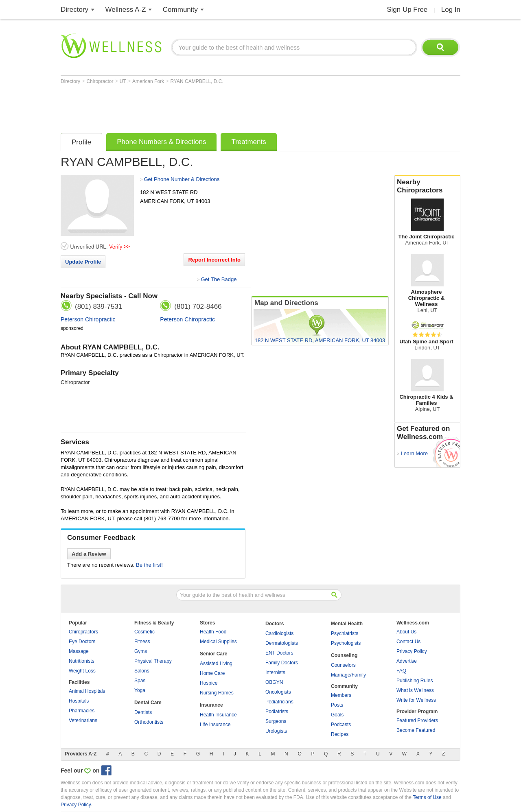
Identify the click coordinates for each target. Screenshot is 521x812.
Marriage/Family (348, 675)
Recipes (340, 734)
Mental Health (347, 624)
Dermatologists (282, 643)
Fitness (142, 642)
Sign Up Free (407, 10)
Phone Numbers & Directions (161, 142)
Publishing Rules (415, 681)
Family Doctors (282, 663)
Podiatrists (277, 712)
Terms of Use (427, 797)
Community (180, 10)
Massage (79, 651)
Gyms (141, 651)
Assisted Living (216, 664)
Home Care (212, 673)
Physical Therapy (153, 661)
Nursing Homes (217, 693)
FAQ (401, 671)
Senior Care (213, 654)
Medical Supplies (218, 642)
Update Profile (83, 262)
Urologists (276, 731)
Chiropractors (83, 632)
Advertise (407, 661)
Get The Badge (219, 279)
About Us (406, 632)
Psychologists (346, 643)
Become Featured (416, 730)
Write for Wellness (416, 700)
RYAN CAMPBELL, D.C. (197, 81)
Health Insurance (218, 715)
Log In (451, 10)
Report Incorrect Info (214, 260)
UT (124, 81)
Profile (81, 142)
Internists (275, 672)
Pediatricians (279, 702)
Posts (337, 705)
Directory (74, 10)
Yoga (140, 690)
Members (341, 695)
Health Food (213, 632)
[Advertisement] (209, 107)
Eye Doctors (82, 642)
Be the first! (149, 565)
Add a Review (89, 554)
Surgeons (276, 721)
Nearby (427, 186)
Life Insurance (215, 725)
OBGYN (274, 682)
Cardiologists (279, 633)
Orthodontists (149, 722)
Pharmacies (82, 711)
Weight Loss (82, 671)
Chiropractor (100, 81)
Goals (337, 715)
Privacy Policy (412, 651)
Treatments (248, 142)
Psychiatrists (345, 633)
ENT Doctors (279, 653)
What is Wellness (415, 690)
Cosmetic (144, 632)
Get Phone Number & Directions (182, 179)
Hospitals (79, 701)
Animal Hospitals (87, 691)
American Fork (149, 81)
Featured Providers (417, 720)
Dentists (143, 712)
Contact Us (408, 642)
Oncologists (278, 692)
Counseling (344, 655)
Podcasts (341, 725)
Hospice (209, 683)
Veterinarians (83, 720)
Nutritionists (82, 661)
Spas (140, 681)
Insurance (211, 705)
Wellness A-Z (126, 10)
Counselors (343, 665)
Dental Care (148, 703)
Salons (142, 671)
